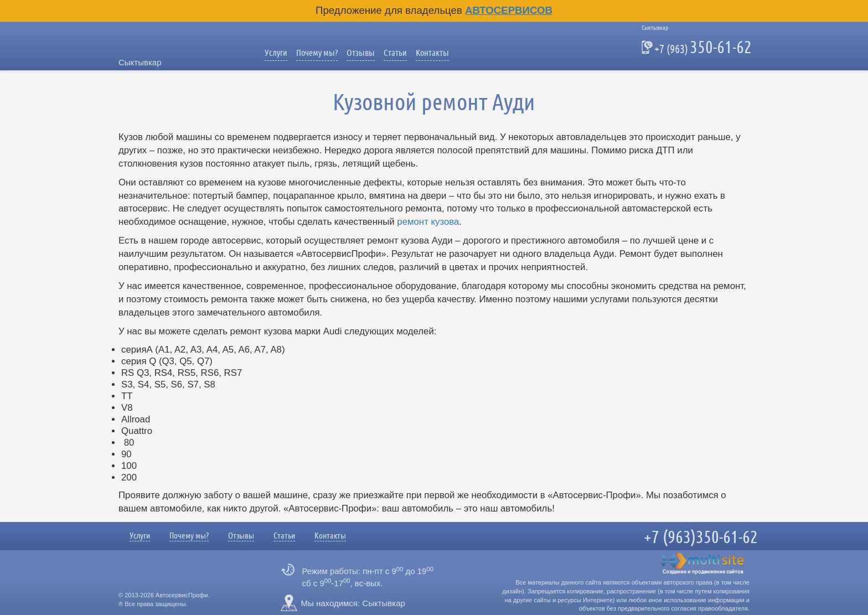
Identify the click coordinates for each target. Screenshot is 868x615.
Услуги (276, 53)
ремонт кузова (428, 222)
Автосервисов (509, 10)
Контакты (432, 53)
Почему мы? (317, 53)
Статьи (395, 53)
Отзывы (361, 53)
